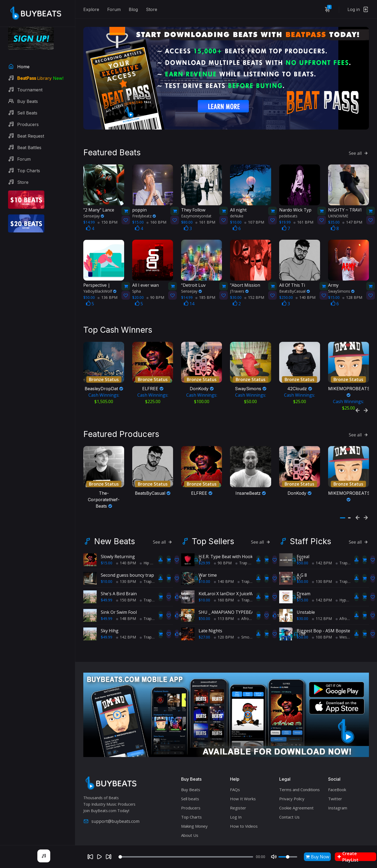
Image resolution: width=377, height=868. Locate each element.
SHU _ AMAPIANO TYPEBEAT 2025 (233, 609)
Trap (146, 578)
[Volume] (288, 857)
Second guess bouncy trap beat (132, 572)
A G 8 (302, 572)
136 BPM (107, 296)
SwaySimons (341, 290)
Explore (91, 9)
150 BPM (107, 221)
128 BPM (352, 296)
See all (359, 152)
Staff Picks (310, 538)
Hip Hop (149, 560)
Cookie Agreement (296, 805)
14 (189, 302)
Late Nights (210, 627)
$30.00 (302, 615)
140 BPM (306, 296)
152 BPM (254, 296)
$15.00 (107, 560)
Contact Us (289, 814)
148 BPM (126, 615)
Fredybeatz (144, 215)
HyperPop (346, 597)
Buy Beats (191, 786)
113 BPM (224, 615)
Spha (137, 290)
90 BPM (155, 296)
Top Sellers (213, 538)
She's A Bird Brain (119, 590)
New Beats (114, 538)
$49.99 (107, 597)
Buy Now (317, 857)
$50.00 (204, 615)
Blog (133, 9)
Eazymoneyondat (196, 215)
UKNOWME (338, 215)
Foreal (303, 553)
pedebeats (288, 215)
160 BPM (156, 221)
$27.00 (204, 634)
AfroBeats (248, 615)
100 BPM (322, 634)
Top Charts (191, 814)
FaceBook (337, 786)
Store (152, 9)
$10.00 (107, 578)
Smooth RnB (251, 634)
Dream (304, 590)
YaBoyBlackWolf (100, 290)
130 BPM (126, 578)
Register (238, 805)
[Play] (99, 857)
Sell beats (190, 795)
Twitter (335, 795)
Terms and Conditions (299, 786)
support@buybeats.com (111, 818)
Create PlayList (348, 857)
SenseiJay (94, 215)
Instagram (338, 805)
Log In (236, 814)
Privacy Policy (292, 795)
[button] (343, 515)
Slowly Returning (118, 553)
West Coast (348, 634)
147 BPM (352, 221)
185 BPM (205, 296)
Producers (191, 805)
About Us (190, 832)
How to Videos (244, 823)
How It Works (243, 795)
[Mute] (274, 857)
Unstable (306, 609)
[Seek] (186, 857)
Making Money (194, 823)
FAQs (235, 786)
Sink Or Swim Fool (119, 609)
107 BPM (254, 221)
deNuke (237, 215)
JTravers (239, 290)
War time (208, 572)
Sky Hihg (110, 627)
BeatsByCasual (295, 290)
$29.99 (204, 560)
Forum (114, 9)
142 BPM (126, 634)
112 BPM (322, 615)
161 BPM (205, 221)
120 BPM (224, 634)
